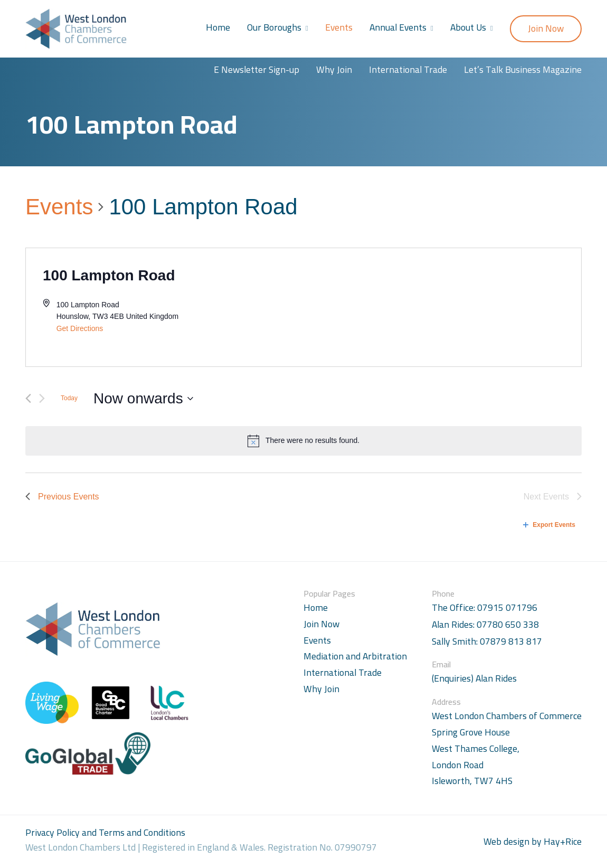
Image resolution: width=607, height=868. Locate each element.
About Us (468, 27)
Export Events (549, 525)
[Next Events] (42, 398)
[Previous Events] (28, 398)
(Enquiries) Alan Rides (474, 679)
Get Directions (80, 328)
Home (218, 27)
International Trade (408, 69)
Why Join (334, 69)
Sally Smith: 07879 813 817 (487, 642)
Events (339, 27)
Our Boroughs (274, 27)
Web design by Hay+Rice (533, 842)
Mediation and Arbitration (355, 656)
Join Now (546, 28)
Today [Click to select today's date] (69, 398)
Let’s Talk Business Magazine (523, 69)
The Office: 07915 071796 (485, 608)
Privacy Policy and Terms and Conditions (105, 832)
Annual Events (398, 27)
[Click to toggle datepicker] (143, 399)
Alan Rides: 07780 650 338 (485, 625)
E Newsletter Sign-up (257, 69)
